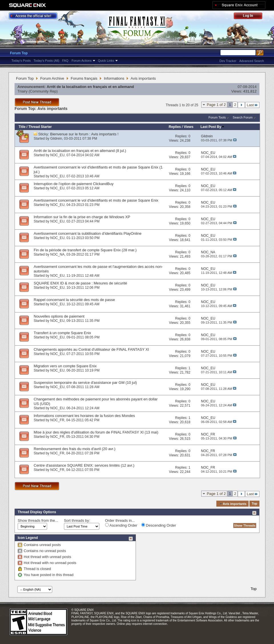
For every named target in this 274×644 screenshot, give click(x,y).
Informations (114, 78)
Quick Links (106, 61)
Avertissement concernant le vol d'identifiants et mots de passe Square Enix (96, 200)
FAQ (65, 61)
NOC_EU (57, 155)
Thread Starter (40, 127)
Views (189, 127)
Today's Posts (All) (47, 61)
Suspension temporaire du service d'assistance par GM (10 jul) (85, 383)
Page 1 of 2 (216, 105)
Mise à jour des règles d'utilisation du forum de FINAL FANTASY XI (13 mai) (96, 432)
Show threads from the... (38, 520)
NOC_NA (57, 254)
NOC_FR (57, 420)
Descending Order (159, 525)
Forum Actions (82, 61)
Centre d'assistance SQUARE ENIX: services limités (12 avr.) (84, 465)
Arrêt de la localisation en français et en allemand (90, 87)
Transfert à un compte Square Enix (62, 333)
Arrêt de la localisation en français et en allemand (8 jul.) (80, 151)
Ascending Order (121, 525)
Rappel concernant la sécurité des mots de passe (74, 300)
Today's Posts (21, 61)
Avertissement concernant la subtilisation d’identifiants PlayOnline (88, 233)
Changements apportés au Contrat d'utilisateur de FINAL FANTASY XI (91, 349)
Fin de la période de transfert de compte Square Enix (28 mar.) (85, 250)
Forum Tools (217, 117)
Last (252, 105)
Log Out (251, 17)
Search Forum (243, 117)
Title (22, 127)
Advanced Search (252, 61)
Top (254, 504)
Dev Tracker (228, 61)
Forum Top (19, 53)
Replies (175, 127)
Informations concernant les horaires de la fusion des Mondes (84, 416)
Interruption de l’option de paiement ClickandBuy (74, 184)
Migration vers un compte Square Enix (65, 366)
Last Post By (213, 127)
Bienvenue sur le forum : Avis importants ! (84, 134)
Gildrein (56, 139)
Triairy (23, 91)
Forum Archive (52, 78)
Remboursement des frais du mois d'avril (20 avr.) (74, 449)
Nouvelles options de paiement (59, 316)
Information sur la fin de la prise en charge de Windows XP (82, 217)
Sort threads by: (77, 520)
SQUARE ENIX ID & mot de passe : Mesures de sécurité (80, 283)
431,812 (250, 91)
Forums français (84, 78)
